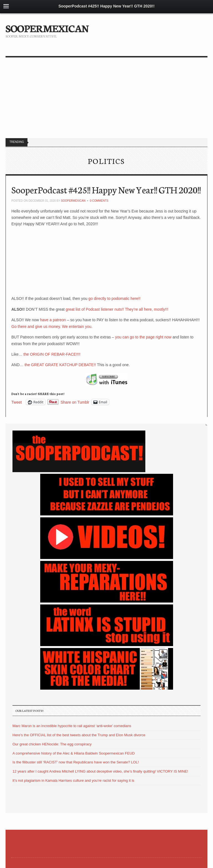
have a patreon (53, 320)
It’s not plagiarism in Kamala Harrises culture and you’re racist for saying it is (73, 780)
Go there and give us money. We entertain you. (52, 327)
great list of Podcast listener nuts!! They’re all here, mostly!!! (117, 309)
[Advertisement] (106, 99)
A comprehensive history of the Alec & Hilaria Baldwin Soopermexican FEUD (74, 753)
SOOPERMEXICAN (47, 28)
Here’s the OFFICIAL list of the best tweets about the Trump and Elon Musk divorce (79, 735)
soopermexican (73, 201)
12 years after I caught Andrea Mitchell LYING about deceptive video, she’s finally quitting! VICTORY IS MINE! (100, 771)
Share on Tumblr (75, 402)
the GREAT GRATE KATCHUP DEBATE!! (60, 365)
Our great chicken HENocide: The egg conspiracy (52, 744)
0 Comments (99, 201)
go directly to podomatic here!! (114, 298)
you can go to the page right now (143, 337)
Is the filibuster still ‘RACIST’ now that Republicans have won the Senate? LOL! (76, 762)
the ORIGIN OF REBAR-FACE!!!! (52, 354)
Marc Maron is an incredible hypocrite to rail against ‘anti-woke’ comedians (72, 726)
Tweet (17, 402)
